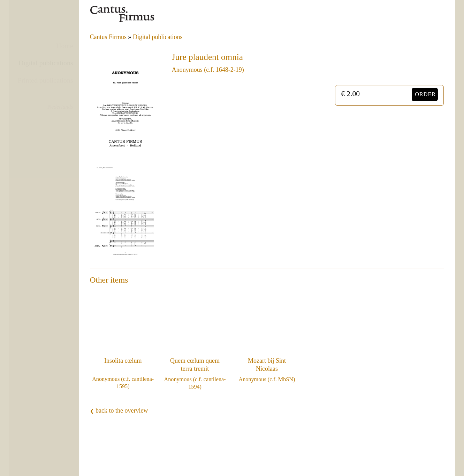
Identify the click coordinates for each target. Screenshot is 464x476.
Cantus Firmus (108, 37)
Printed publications (45, 80)
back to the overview (119, 410)
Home (64, 46)
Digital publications (46, 63)
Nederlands (60, 107)
